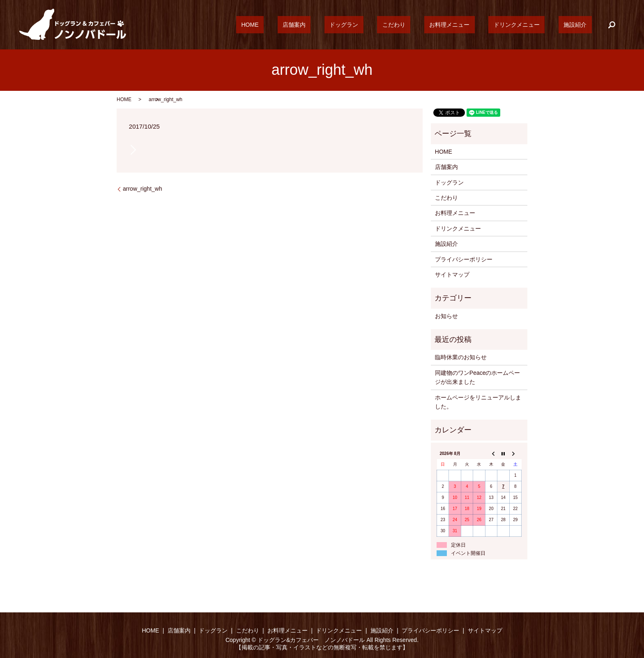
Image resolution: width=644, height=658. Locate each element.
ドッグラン (390, 25)
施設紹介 (580, 25)
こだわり (430, 25)
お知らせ (446, 316)
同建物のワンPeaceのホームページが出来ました (478, 377)
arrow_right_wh (143, 189)
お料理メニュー (475, 25)
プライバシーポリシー (464, 259)
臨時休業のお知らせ (461, 357)
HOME (316, 25)
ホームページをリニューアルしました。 (478, 402)
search (612, 25)
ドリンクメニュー (532, 25)
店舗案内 (350, 25)
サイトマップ (452, 275)
